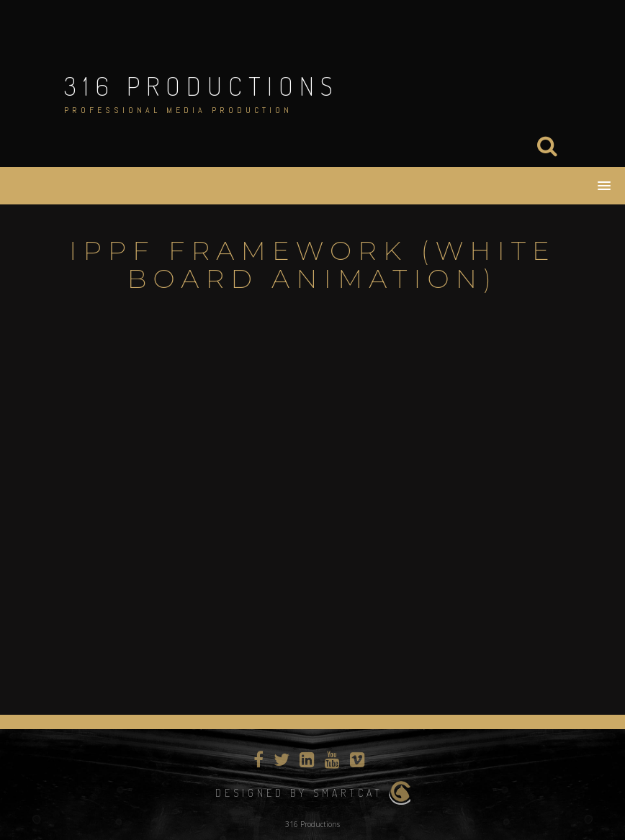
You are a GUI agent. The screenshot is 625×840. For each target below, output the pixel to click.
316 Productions (202, 86)
